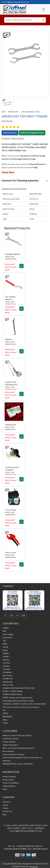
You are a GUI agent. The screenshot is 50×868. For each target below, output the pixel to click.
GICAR (5, 647)
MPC (5, 631)
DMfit (5, 644)
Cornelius (7, 669)
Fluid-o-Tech (8, 685)
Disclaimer (34, 867)
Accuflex (6, 663)
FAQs (5, 789)
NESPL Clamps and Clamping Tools (17, 698)
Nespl (5, 650)
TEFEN (5, 713)
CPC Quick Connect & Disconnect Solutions (21, 707)
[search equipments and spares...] (22, 20)
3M (4, 710)
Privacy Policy (8, 780)
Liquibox (6, 660)
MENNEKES (7, 717)
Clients (6, 808)
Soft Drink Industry (11, 739)
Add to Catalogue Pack (32, 133)
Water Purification (10, 745)
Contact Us (7, 811)
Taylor (5, 723)
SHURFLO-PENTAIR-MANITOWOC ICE (19, 688)
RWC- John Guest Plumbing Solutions (19, 748)
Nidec (5, 720)
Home (4, 112)
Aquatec (6, 666)
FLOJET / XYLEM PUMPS (13, 691)
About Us (7, 802)
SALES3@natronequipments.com (15, 2)
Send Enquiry (10, 133)
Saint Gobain (8, 634)
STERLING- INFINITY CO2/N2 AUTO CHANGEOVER (24, 704)
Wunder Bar (8, 682)
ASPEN (6, 628)
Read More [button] (8, 172)
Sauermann (7, 638)
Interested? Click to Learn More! (11, 267)
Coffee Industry (9, 742)
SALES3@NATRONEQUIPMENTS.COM (26, 831)
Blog (5, 815)
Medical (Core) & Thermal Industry (17, 736)
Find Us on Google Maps (26, 839)
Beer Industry (13, 112)
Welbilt (6, 653)
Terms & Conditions (11, 783)
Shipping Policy (9, 786)
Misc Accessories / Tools (30, 112)
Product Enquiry (9, 777)
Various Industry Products (13, 754)
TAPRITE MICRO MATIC (12, 695)
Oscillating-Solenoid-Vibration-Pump (18, 701)
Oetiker (6, 657)
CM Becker (7, 672)
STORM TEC (8, 679)
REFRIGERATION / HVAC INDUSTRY (18, 764)
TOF (4, 641)
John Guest (7, 676)
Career (6, 805)
